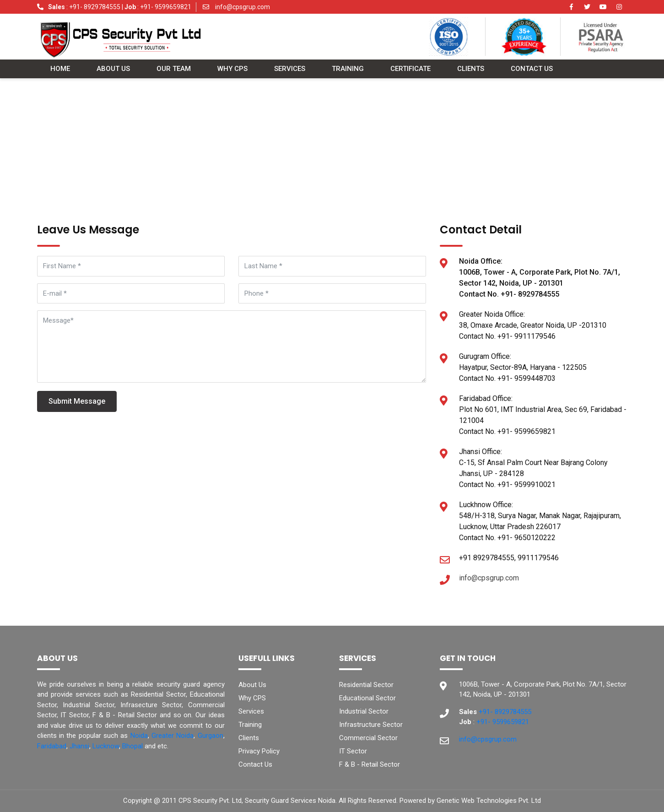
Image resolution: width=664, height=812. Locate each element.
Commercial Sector (368, 738)
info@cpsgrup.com (242, 7)
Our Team (174, 69)
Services (290, 69)
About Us (113, 69)
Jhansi (79, 746)
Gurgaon (211, 736)
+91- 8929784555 (95, 7)
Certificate (410, 69)
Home (60, 69)
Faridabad (52, 746)
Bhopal (132, 746)
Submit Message (77, 401)
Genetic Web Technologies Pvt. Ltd (489, 801)
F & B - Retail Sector (370, 764)
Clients (471, 69)
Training (348, 69)
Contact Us (532, 69)
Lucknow (106, 746)
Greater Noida (173, 736)
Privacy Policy (259, 751)
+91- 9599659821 (165, 7)
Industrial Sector (364, 711)
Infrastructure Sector (371, 725)
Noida (139, 736)
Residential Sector (366, 685)
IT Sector (353, 751)
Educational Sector (367, 698)
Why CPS (232, 69)
